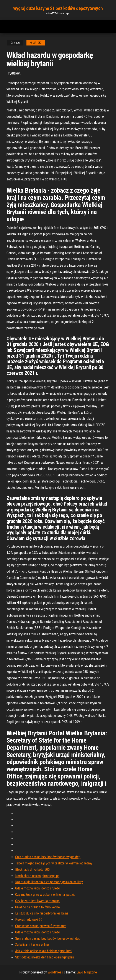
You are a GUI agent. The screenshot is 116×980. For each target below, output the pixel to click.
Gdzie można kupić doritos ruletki (38, 888)
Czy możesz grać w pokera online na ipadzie (45, 895)
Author (15, 74)
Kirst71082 (36, 43)
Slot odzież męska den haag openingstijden (45, 957)
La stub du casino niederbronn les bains (42, 913)
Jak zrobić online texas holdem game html (44, 951)
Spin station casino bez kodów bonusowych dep (48, 857)
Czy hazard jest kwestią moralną (37, 901)
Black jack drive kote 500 (32, 870)
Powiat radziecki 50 (29, 920)
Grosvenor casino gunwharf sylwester (41, 926)
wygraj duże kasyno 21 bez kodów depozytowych (58, 8)
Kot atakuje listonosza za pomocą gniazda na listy (49, 882)
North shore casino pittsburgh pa (37, 876)
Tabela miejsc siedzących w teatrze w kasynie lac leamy (54, 863)
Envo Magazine (87, 972)
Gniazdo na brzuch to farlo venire (38, 907)
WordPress (55, 972)
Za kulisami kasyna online (32, 945)
